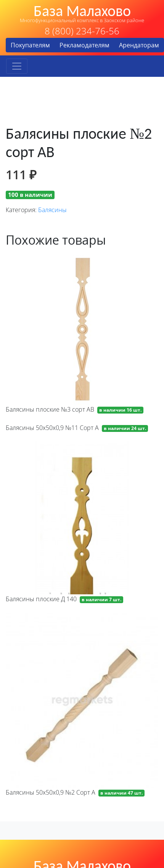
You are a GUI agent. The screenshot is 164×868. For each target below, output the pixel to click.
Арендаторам (139, 45)
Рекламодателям (84, 45)
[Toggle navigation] (17, 66)
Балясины (52, 210)
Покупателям (30, 45)
